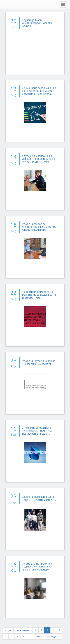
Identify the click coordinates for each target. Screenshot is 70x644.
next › (38, 636)
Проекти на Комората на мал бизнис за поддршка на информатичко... (39, 295)
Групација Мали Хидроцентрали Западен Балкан (37, 23)
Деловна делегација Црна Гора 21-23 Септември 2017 (39, 498)
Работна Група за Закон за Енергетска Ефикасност (39, 362)
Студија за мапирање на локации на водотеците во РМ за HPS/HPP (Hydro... (39, 159)
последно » (53, 636)
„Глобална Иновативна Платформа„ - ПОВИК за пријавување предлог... (37, 431)
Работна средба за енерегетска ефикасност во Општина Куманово (39, 227)
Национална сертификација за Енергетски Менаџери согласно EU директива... (39, 91)
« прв (8, 630)
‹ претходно (23, 630)
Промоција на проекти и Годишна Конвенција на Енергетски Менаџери (37, 567)
